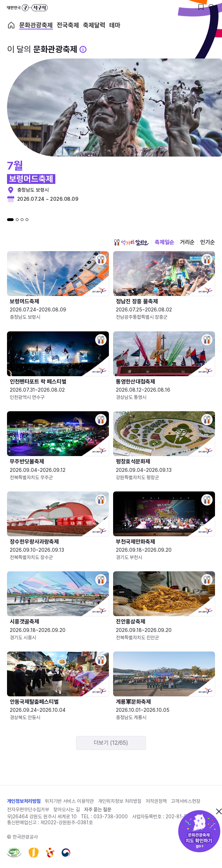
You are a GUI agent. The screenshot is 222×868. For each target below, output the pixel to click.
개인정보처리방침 (24, 801)
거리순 (187, 242)
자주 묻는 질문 (98, 810)
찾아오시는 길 (67, 810)
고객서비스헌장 (186, 801)
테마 (115, 25)
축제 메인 (11, 25)
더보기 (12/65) (111, 743)
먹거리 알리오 (131, 242)
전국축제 (68, 25)
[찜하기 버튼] (201, 7)
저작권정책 (156, 801)
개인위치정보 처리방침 (120, 801)
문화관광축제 (36, 25)
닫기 (219, 811)
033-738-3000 (111, 817)
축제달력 (94, 25)
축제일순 (165, 242)
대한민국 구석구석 (27, 8)
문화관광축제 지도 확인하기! (199, 831)
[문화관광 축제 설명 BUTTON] (83, 49)
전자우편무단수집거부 (28, 810)
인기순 (208, 242)
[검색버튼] (211, 7)
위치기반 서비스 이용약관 (69, 801)
